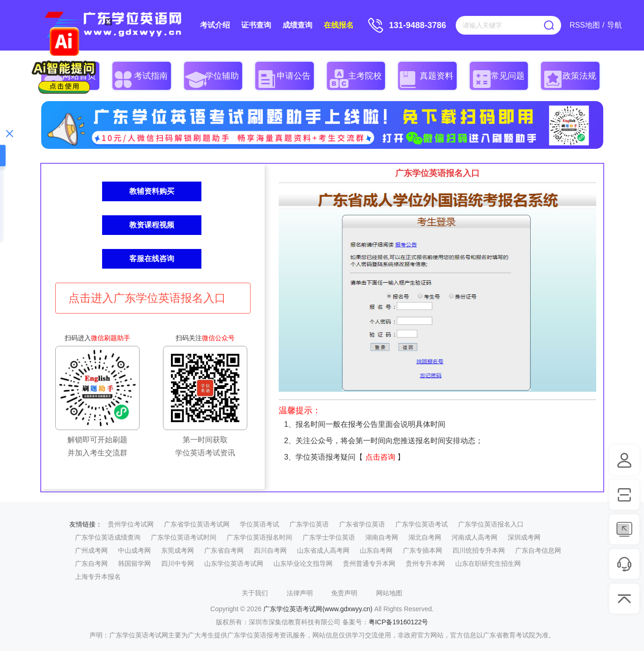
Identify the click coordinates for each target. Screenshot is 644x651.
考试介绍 (215, 25)
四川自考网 (270, 550)
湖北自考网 (425, 537)
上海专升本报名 (98, 577)
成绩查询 (297, 25)
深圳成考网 (524, 537)
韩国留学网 (134, 563)
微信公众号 (218, 338)
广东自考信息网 (538, 550)
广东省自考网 (224, 550)
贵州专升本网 (425, 563)
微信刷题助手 (111, 338)
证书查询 (256, 25)
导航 (614, 25)
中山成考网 (134, 550)
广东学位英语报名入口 (491, 524)
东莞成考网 (178, 550)
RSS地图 (585, 25)
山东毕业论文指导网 (303, 563)
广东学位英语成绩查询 (108, 537)
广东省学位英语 (362, 524)
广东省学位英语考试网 (197, 524)
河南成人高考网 (474, 537)
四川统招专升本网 (479, 550)
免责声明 (344, 593)
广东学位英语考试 (422, 524)
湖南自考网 (382, 537)
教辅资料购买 (152, 191)
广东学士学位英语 (329, 537)
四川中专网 (178, 563)
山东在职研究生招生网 (488, 563)
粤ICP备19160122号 (399, 622)
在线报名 (339, 25)
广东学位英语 (309, 524)
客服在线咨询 (152, 259)
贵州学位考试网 (131, 524)
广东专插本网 (422, 550)
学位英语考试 (259, 524)
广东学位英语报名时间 (259, 537)
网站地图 (389, 593)
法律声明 (300, 593)
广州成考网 (91, 550)
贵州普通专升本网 (369, 563)
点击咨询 (380, 457)
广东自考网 (91, 563)
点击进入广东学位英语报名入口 (147, 298)
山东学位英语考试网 (234, 563)
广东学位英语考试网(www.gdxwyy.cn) (318, 609)
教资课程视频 (152, 225)
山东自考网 (376, 550)
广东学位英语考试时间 (184, 537)
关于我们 (255, 593)
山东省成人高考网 (323, 550)
